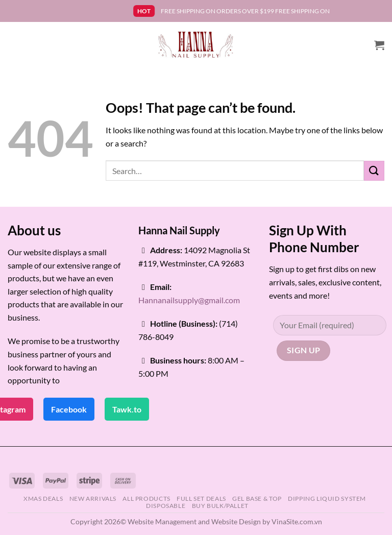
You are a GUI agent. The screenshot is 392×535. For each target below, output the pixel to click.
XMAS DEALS (43, 498)
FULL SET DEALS (201, 498)
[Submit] (374, 171)
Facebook (69, 409)
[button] (379, 45)
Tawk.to (127, 409)
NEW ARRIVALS (93, 498)
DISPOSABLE (166, 506)
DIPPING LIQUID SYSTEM (327, 498)
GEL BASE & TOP (257, 498)
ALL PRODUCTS (146, 498)
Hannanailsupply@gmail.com (189, 300)
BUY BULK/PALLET (220, 506)
